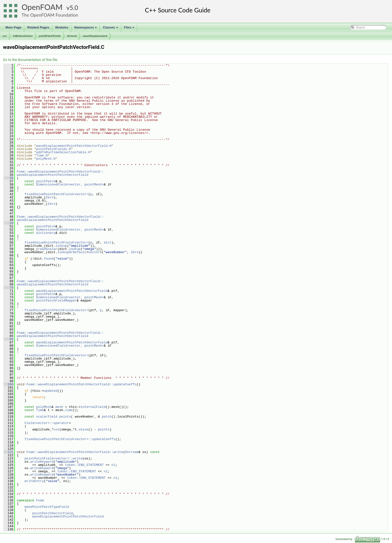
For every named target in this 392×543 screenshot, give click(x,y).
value (83, 429)
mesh (59, 407)
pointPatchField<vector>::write (53, 458)
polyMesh (44, 407)
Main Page (13, 27)
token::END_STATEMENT (84, 465)
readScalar (48, 249)
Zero (50, 197)
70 (9, 288)
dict (108, 242)
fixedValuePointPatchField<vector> (56, 194)
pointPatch (46, 181)
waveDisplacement (95, 36)
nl (113, 465)
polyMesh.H (46, 159)
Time (40, 410)
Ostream (132, 452)
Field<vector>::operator (47, 423)
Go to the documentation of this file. (31, 60)
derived (72, 36)
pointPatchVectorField (52, 513)
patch (107, 417)
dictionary (46, 233)
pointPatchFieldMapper (56, 301)
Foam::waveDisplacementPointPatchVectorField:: (60, 172)
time (69, 410)
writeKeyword (42, 462)
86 (9, 339)
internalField (93, 407)
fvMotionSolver (23, 36)
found (49, 259)
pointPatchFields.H (53, 149)
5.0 (74, 8)
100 (9, 384)
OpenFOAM (42, 7)
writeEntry (34, 481)
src (5, 36)
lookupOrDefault (72, 252)
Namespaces (86, 29)
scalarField (47, 417)
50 (9, 223)
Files (130, 29)
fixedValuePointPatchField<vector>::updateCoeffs (70, 439)
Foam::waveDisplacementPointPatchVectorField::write (75, 452)
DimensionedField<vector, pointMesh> (70, 184)
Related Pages (38, 27)
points (65, 417)
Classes (111, 29)
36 (9, 178)
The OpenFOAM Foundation (50, 15)
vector (94, 252)
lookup (61, 246)
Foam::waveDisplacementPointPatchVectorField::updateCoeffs (82, 384)
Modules (62, 27)
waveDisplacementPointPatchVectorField (53, 175)
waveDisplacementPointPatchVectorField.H (74, 146)
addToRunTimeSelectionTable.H (63, 152)
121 (9, 452)
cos (56, 429)
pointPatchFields (50, 36)
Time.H (42, 155)
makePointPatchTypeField (47, 507)
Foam (40, 500)
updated (51, 391)
